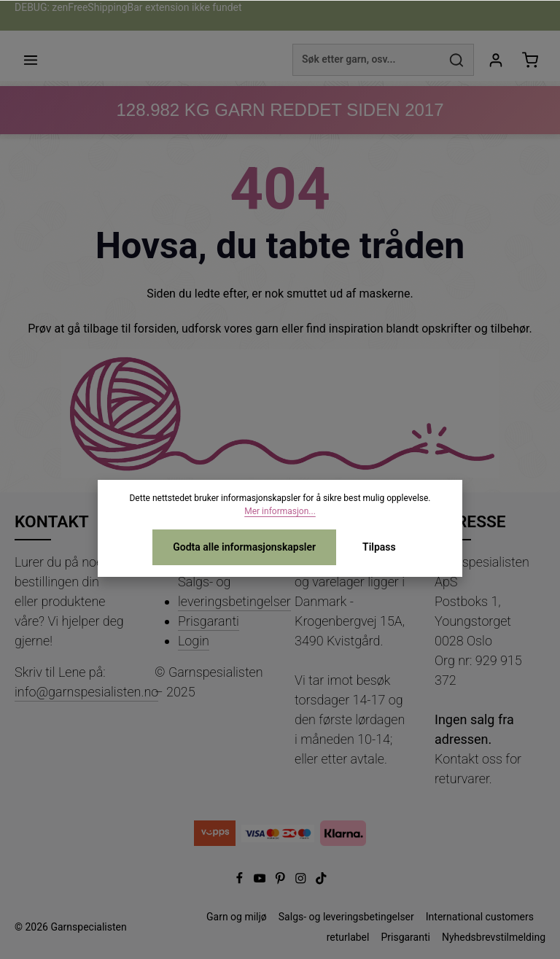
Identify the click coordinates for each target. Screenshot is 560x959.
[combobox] (366, 60)
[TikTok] (321, 881)
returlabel (348, 937)
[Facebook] (241, 881)
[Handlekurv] (530, 59)
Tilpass (379, 547)
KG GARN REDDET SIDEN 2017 (280, 110)
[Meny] (30, 59)
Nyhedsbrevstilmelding (494, 937)
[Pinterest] (281, 881)
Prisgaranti (209, 621)
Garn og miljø (237, 917)
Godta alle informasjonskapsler (244, 547)
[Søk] (457, 60)
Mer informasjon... (280, 511)
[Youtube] (261, 881)
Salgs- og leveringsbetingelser (234, 591)
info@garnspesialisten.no (86, 692)
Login (194, 641)
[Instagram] (302, 881)
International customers (480, 917)
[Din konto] (495, 59)
